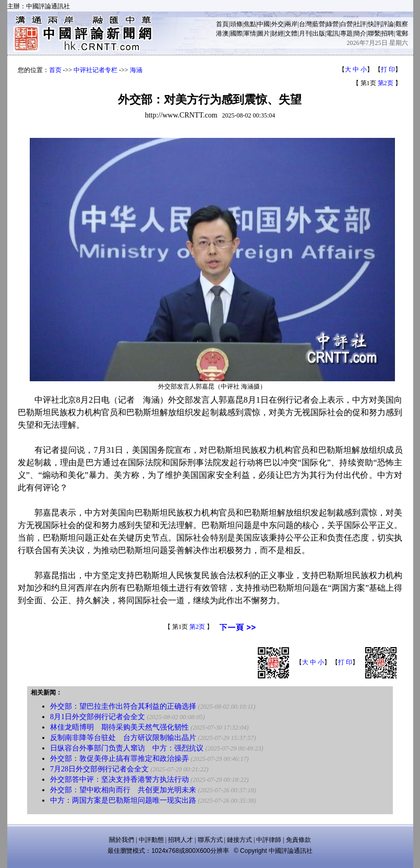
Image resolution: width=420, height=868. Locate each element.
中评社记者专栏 (95, 70)
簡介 (360, 33)
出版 (319, 33)
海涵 (136, 70)
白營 (346, 24)
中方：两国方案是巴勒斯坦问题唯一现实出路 (123, 800)
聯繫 (374, 33)
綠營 (332, 24)
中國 (263, 24)
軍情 (250, 33)
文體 (291, 33)
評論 (388, 24)
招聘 (388, 33)
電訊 (332, 33)
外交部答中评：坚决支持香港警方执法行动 (119, 779)
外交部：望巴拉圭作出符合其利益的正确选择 (123, 706)
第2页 (386, 83)
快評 (374, 24)
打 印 (388, 69)
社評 (360, 24)
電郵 (402, 33)
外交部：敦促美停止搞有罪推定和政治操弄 (119, 759)
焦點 (250, 24)
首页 (55, 70)
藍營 (319, 24)
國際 (236, 33)
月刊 (305, 33)
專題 (346, 33)
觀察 (402, 24)
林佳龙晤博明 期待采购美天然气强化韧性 (119, 727)
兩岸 (291, 24)
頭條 (236, 24)
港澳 (222, 33)
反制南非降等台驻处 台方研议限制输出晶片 (123, 738)
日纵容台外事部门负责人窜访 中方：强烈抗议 (127, 748)
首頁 (222, 24)
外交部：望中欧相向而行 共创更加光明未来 (123, 790)
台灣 (305, 24)
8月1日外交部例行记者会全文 (98, 717)
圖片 (263, 33)
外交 (278, 24)
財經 (278, 33)
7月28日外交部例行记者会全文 (99, 769)
